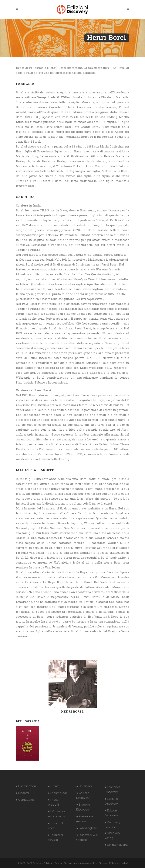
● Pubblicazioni (26, 786)
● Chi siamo (84, 786)
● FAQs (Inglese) (87, 828)
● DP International (116, 845)
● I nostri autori (58, 793)
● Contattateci (25, 800)
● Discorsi (22, 793)
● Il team (54, 786)
